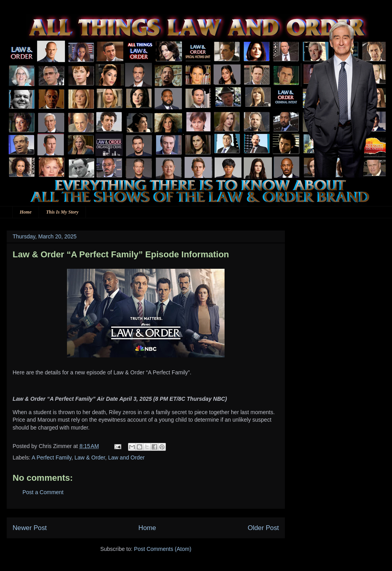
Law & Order (90, 458)
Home (26, 212)
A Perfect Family (51, 458)
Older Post (263, 528)
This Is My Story (62, 212)
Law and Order (127, 458)
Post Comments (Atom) (163, 549)
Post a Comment (43, 492)
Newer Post (30, 528)
